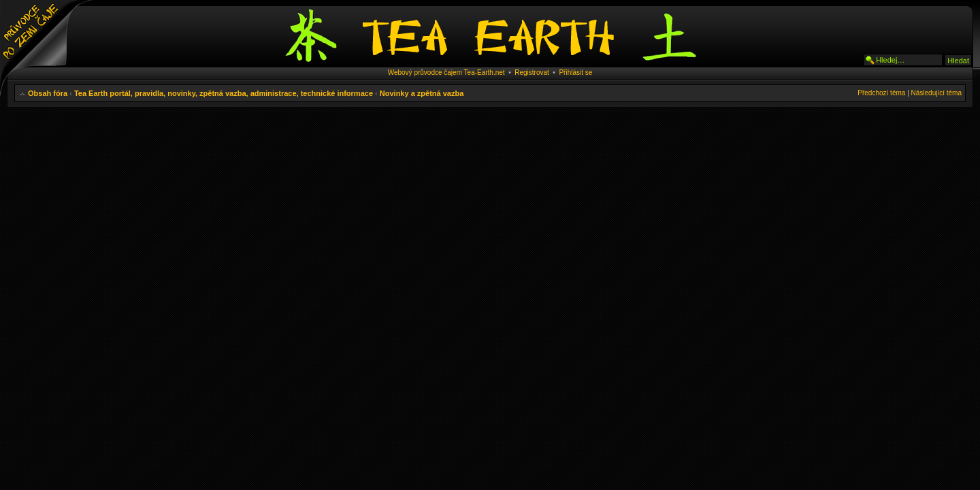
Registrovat (532, 72)
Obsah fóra (48, 93)
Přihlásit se (575, 72)
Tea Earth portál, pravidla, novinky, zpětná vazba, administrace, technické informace (224, 93)
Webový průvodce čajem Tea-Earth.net (446, 72)
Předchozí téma (881, 93)
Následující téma (936, 93)
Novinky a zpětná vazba (422, 93)
